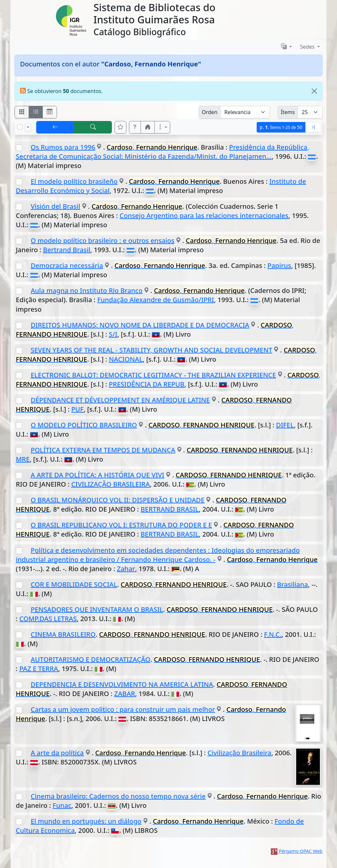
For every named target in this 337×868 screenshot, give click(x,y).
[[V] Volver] (55, 127)
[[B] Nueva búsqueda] (93, 127)
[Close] (314, 91)
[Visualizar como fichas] (22, 112)
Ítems (288, 112)
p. (281, 127)
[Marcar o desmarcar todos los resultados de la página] (20, 127)
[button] (135, 127)
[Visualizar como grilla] (50, 112)
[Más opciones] (162, 127)
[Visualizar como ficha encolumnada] (36, 112)
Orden (210, 112)
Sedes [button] (308, 47)
